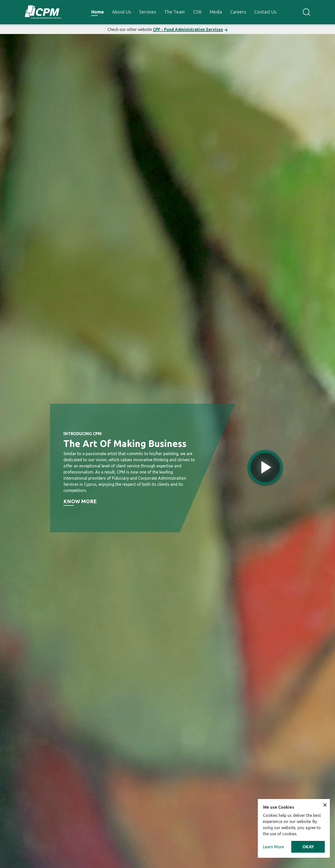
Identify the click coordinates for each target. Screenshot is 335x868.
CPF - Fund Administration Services (188, 29)
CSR (197, 12)
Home (98, 12)
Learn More (273, 847)
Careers (238, 12)
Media (216, 12)
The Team (175, 12)
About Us (121, 12)
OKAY (308, 847)
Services (148, 12)
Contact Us (265, 12)
